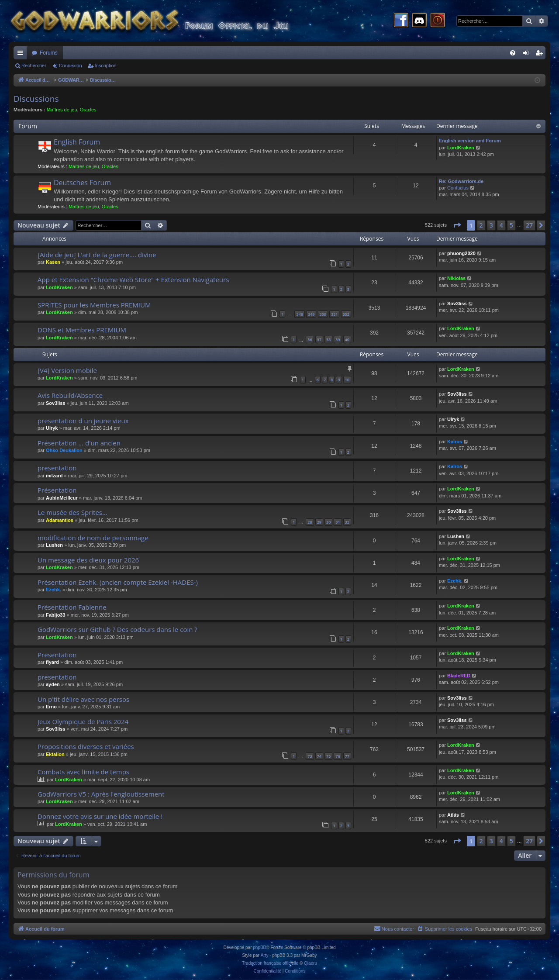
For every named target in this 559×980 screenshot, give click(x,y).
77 (347, 756)
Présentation (57, 490)
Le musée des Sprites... (72, 512)
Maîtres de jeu (62, 110)
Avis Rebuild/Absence (70, 395)
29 (319, 522)
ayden (53, 684)
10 (347, 380)
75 (328, 756)
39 (338, 340)
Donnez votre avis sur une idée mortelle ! (100, 816)
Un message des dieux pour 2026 (88, 560)
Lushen (54, 545)
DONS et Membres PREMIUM (82, 330)
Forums (49, 53)
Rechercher (34, 66)
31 (338, 522)
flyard (52, 662)
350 (323, 314)
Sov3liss (457, 304)
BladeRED (459, 676)
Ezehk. (53, 590)
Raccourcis (22, 55)
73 (310, 756)
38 (328, 340)
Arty (265, 955)
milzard (54, 476)
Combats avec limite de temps (83, 772)
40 (347, 340)
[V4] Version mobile (67, 370)
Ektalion (55, 754)
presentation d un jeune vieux (83, 421)
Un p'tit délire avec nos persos (83, 699)
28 (310, 522)
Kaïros (455, 442)
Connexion (71, 66)
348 (299, 314)
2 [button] (481, 225)
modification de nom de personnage (93, 538)
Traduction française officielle (270, 963)
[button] (457, 225)
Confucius (458, 188)
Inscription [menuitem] (541, 55)
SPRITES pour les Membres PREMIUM (94, 305)
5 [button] (511, 225)
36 (310, 340)
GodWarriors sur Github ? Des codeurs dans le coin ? (117, 629)
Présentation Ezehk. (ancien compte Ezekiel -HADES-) (118, 582)
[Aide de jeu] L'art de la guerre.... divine (97, 255)
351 (334, 314)
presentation (57, 468)
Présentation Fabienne (72, 607)
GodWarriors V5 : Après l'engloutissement (101, 794)
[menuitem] (513, 53)
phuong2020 (461, 253)
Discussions (36, 99)
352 (346, 314)
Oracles (88, 110)
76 (338, 756)
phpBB (259, 947)
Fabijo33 (56, 615)
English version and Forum (470, 141)
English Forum (77, 142)
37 (319, 340)
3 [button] (491, 225)
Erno (51, 707)
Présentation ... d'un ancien (79, 443)
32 (347, 522)
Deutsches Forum (82, 183)
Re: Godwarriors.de (461, 181)
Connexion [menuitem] (528, 55)
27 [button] (529, 225)
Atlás (453, 815)
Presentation (57, 655)
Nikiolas (456, 278)
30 (328, 522)
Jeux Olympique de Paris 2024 (83, 721)
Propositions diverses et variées (86, 746)
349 (311, 314)
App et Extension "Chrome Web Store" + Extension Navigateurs (133, 280)
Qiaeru (311, 963)
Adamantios (60, 520)
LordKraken (461, 148)
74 (319, 756)
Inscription (106, 66)
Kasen (53, 262)
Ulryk (52, 428)
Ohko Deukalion (64, 450)
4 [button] (501, 225)
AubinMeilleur (62, 498)
